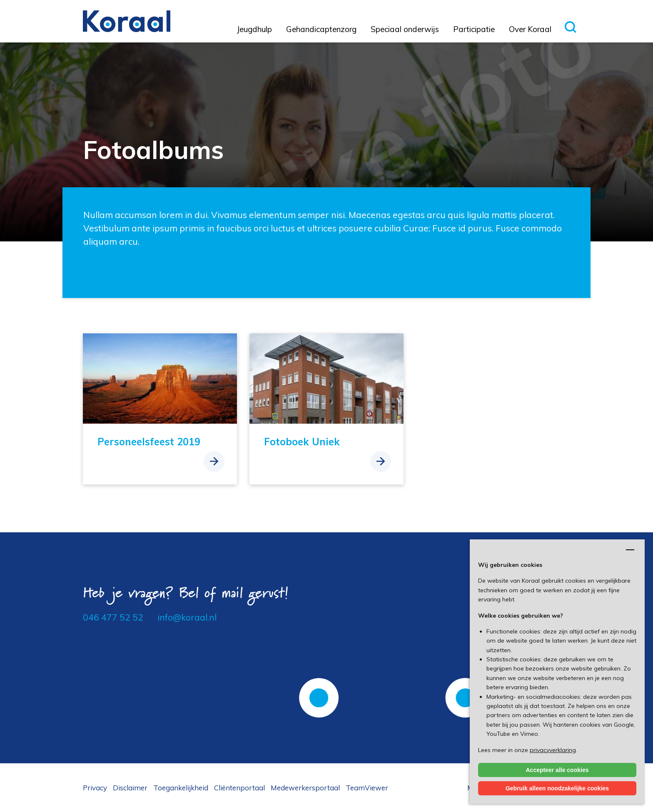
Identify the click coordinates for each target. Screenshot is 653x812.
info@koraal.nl (187, 617)
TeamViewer (367, 788)
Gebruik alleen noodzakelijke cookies (557, 788)
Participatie (474, 29)
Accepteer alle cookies (557, 770)
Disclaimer (130, 788)
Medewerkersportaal (305, 788)
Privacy (95, 788)
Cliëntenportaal (239, 788)
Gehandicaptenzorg (321, 29)
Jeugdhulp (254, 29)
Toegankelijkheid (181, 788)
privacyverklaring (553, 750)
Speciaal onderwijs (405, 29)
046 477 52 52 (113, 617)
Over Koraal (530, 29)
